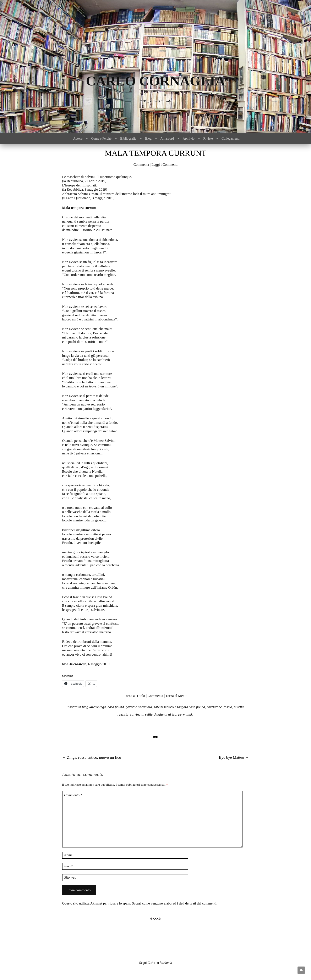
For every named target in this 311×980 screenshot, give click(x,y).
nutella (239, 707)
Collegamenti (231, 138)
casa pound (116, 707)
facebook (166, 963)
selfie (149, 714)
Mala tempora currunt (155, 153)
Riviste (208, 138)
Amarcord (167, 138)
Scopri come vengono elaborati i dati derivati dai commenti (174, 903)
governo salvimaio (139, 707)
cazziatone (214, 707)
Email (68, 866)
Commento (73, 795)
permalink (185, 714)
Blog (148, 138)
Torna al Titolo (134, 696)
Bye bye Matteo (234, 757)
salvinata (137, 714)
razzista (123, 714)
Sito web (70, 877)
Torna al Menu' (176, 696)
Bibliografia (128, 138)
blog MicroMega (94, 707)
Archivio (189, 138)
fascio (228, 707)
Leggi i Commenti (165, 165)
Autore (78, 138)
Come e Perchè (101, 138)
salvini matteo (164, 707)
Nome (68, 855)
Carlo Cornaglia (156, 81)
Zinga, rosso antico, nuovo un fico (92, 757)
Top (301, 970)
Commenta (141, 165)
